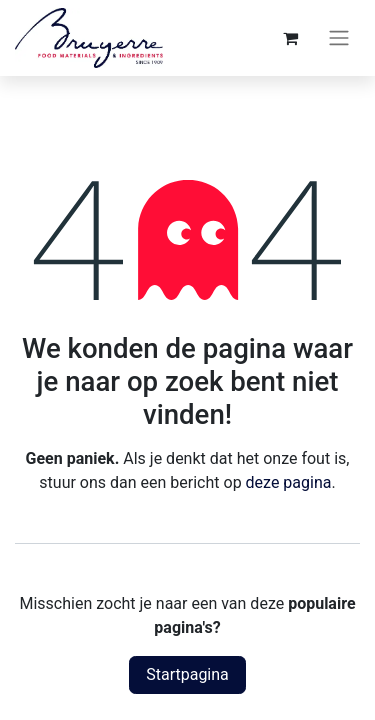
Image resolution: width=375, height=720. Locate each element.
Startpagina (187, 674)
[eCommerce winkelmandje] (290, 38)
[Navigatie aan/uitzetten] (339, 38)
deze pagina (289, 482)
